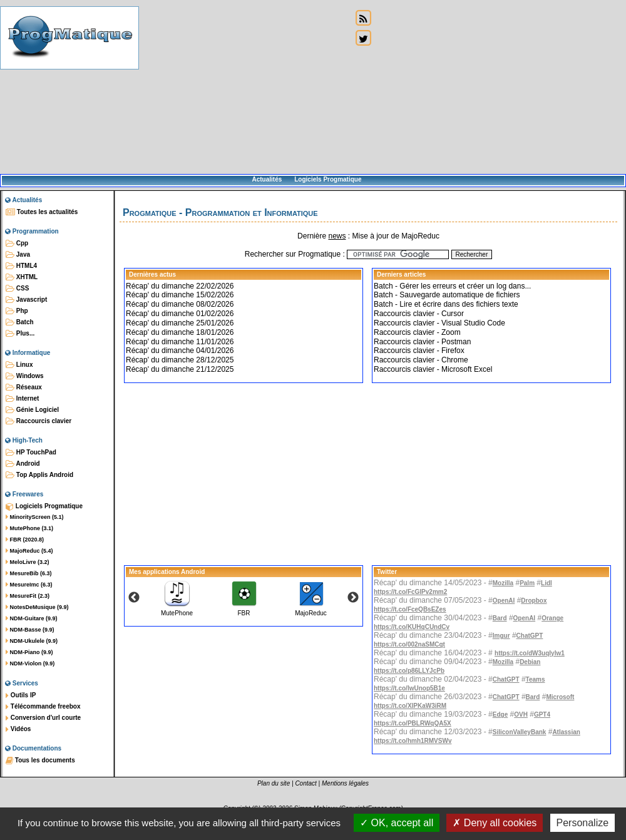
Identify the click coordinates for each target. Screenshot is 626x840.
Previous (134, 598)
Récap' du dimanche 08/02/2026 (180, 304)
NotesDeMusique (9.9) (37, 607)
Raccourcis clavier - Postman (422, 342)
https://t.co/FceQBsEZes (410, 609)
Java (18, 255)
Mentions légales (345, 783)
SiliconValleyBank (520, 732)
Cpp (17, 243)
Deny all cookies (495, 823)
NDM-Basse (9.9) (30, 630)
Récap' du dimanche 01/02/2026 (180, 314)
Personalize (583, 823)
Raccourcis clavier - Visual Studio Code (439, 323)
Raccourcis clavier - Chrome (421, 360)
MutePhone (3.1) (29, 528)
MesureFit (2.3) (28, 596)
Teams (536, 679)
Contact (305, 783)
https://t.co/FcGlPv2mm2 (410, 592)
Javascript (26, 300)
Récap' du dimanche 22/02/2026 (180, 286)
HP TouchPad (31, 453)
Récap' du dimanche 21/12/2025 (180, 369)
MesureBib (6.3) (29, 573)
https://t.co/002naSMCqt (409, 644)
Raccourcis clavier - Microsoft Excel (433, 369)
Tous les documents (40, 761)
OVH (521, 715)
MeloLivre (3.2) (28, 562)
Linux (19, 365)
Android (23, 464)
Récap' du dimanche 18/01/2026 (180, 332)
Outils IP (21, 695)
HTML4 (21, 266)
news (337, 236)
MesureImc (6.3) (29, 585)
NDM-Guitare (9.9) (32, 618)
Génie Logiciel (32, 410)
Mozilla (503, 583)
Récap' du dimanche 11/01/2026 (180, 342)
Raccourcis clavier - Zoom (417, 332)
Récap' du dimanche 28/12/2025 (180, 360)
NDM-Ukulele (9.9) (32, 641)
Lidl (546, 583)
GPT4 (542, 715)
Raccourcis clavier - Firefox (419, 351)
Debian (530, 662)
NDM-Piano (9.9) (29, 652)
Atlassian (566, 732)
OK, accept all (397, 823)
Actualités (267, 179)
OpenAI (504, 601)
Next (353, 598)
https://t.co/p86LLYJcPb (409, 671)
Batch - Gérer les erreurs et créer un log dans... (452, 286)
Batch (20, 322)
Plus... (20, 334)
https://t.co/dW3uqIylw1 (530, 653)
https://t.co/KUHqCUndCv (412, 627)
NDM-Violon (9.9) (30, 663)
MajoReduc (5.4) (29, 551)
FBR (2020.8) (25, 540)
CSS (17, 289)
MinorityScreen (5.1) (35, 517)
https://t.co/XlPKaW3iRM (410, 706)
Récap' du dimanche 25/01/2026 (180, 323)
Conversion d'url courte (43, 718)
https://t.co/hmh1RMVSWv (413, 741)
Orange (552, 618)
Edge (500, 715)
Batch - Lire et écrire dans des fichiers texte (446, 304)
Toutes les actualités (42, 212)
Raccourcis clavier (38, 421)
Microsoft (560, 697)
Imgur (501, 636)
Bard (500, 618)
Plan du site (274, 783)
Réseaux (24, 387)
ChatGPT (530, 636)
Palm (527, 583)
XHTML (22, 277)
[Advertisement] (245, 88)
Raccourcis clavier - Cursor (419, 314)
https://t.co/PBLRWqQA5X (413, 723)
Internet (22, 399)
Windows (25, 376)
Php (17, 311)
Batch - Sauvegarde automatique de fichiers (447, 295)
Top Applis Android (39, 475)
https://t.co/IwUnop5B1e (409, 688)
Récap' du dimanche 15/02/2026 (180, 295)
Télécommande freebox (43, 707)
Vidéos (18, 729)
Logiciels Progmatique (328, 179)
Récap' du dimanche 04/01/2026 (180, 351)
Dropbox (534, 601)
